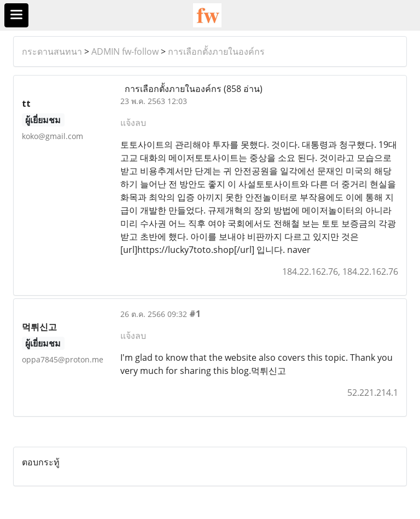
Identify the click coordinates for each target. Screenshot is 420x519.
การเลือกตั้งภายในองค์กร (216, 51)
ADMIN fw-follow (125, 51)
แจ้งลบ (133, 123)
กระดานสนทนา (52, 51)
